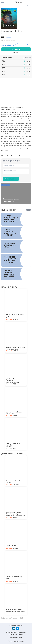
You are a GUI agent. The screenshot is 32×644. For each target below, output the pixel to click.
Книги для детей (14, 44)
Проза (7, 44)
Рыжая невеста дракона (11, 199)
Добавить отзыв (11, 179)
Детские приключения (8, 45)
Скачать (28, 61)
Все (29, 210)
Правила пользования (16, 635)
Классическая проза (24, 44)
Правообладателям (16, 637)
